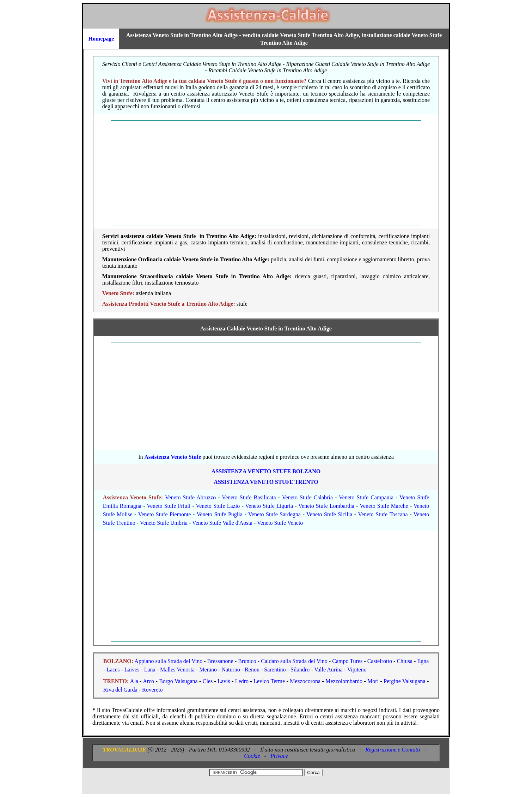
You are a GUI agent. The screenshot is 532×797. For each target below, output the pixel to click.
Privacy (279, 756)
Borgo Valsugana (178, 681)
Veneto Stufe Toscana (383, 514)
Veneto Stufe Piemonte (165, 514)
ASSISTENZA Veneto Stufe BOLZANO (266, 471)
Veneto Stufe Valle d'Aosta (222, 523)
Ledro (242, 681)
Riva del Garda (120, 690)
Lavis (224, 681)
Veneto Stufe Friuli (169, 506)
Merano (208, 670)
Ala (134, 681)
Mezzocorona (305, 681)
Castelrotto (380, 661)
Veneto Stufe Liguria (269, 506)
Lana (150, 670)
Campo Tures (347, 661)
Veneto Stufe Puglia (220, 514)
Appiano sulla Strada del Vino (168, 661)
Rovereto (152, 690)
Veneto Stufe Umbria (164, 523)
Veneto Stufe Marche (384, 506)
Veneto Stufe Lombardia (326, 506)
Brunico (247, 661)
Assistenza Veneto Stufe (173, 457)
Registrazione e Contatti (393, 750)
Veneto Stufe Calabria (307, 497)
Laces (113, 670)
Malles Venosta (177, 670)
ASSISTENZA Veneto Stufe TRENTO (266, 482)
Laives (132, 670)
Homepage (101, 39)
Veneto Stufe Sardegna (274, 514)
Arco (148, 681)
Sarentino (275, 670)
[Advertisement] (266, 173)
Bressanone (220, 661)
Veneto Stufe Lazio (218, 506)
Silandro (300, 670)
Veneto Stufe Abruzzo (190, 497)
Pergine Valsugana (404, 681)
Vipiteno (357, 670)
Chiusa (404, 661)
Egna (423, 661)
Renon (252, 670)
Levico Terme (269, 681)
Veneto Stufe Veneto (280, 523)
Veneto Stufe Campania (366, 497)
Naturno (231, 670)
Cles (208, 681)
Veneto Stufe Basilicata (249, 497)
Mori (373, 681)
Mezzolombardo (344, 681)
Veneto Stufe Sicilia (329, 514)
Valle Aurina (328, 670)
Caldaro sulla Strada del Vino (294, 661)
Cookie (252, 756)
